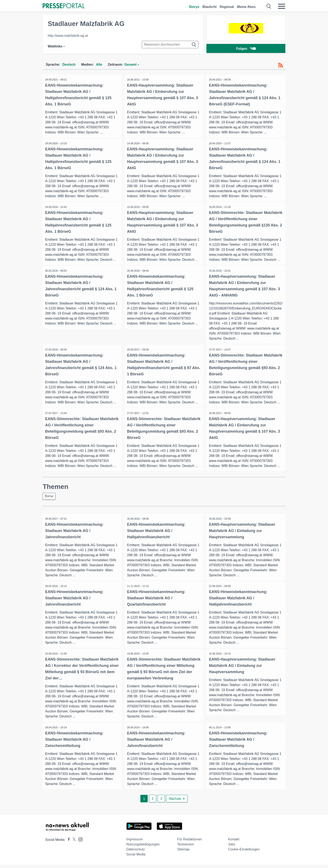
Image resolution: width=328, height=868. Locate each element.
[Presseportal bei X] (73, 843)
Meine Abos (246, 7)
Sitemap (183, 853)
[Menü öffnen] (282, 6)
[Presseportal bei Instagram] (79, 843)
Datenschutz (136, 853)
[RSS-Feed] (281, 65)
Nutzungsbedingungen (143, 848)
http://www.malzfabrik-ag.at (68, 36)
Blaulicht (210, 7)
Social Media (136, 858)
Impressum (135, 843)
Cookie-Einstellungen (244, 853)
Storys (194, 7)
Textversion (186, 848)
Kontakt (234, 843)
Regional (227, 7)
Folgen (246, 49)
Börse (50, 498)
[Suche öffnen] (269, 6)
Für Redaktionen (190, 843)
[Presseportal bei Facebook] (68, 843)
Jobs (232, 848)
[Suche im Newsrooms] (170, 45)
